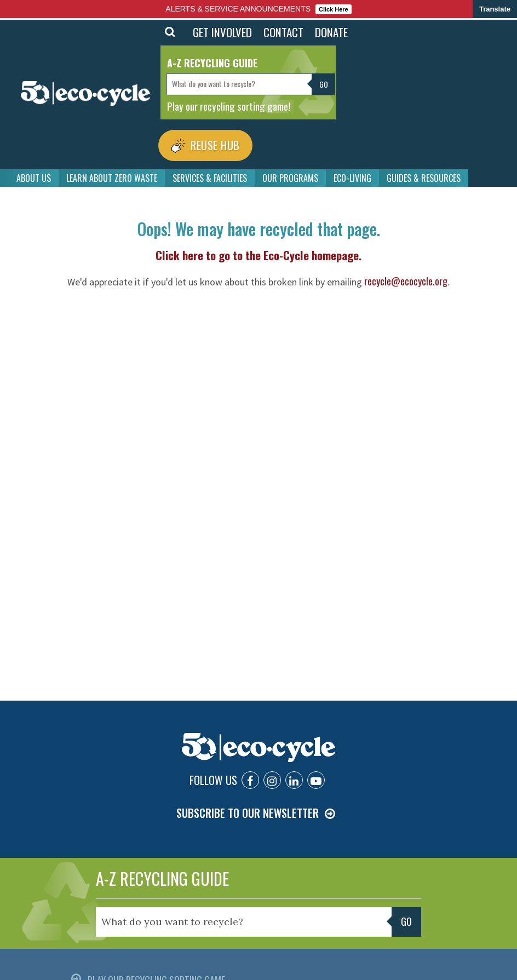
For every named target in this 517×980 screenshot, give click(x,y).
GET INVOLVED (222, 32)
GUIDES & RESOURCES (424, 174)
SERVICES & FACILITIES (210, 174)
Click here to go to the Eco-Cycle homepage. (258, 251)
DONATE (331, 32)
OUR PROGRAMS (290, 174)
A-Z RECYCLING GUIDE (162, 873)
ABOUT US (34, 174)
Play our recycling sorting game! (229, 106)
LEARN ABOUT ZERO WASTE (112, 174)
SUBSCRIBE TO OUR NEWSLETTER (248, 809)
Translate (495, 9)
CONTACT (283, 32)
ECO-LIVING (352, 174)
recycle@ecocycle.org (406, 277)
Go (324, 84)
